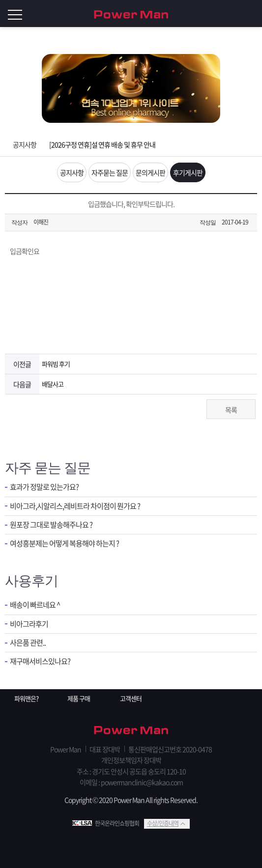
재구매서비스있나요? (40, 661)
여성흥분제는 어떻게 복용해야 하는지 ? (64, 544)
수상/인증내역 (163, 823)
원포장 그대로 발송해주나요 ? (51, 525)
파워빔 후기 (56, 364)
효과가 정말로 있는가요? (44, 487)
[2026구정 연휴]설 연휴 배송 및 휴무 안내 (102, 144)
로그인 (252, 14)
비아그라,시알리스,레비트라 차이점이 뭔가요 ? (75, 506)
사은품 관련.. (28, 643)
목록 (231, 410)
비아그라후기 (29, 624)
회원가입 (233, 14)
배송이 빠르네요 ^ (35, 605)
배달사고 (53, 384)
